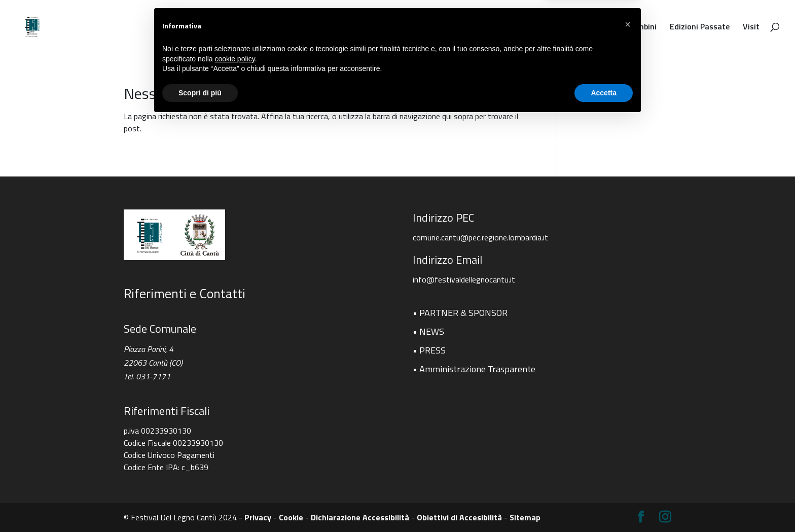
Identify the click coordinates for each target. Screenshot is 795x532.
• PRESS (429, 350)
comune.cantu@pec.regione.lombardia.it (480, 237)
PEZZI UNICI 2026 (271, 28)
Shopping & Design (467, 28)
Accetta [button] (604, 504)
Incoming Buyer (541, 28)
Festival (213, 28)
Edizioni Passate (700, 28)
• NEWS (428, 331)
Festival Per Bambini (620, 28)
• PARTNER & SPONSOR (460, 313)
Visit (751, 28)
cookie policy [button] (235, 470)
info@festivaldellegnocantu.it (464, 279)
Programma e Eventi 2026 (363, 28)
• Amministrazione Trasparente (474, 369)
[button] (628, 436)
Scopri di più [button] (200, 504)
